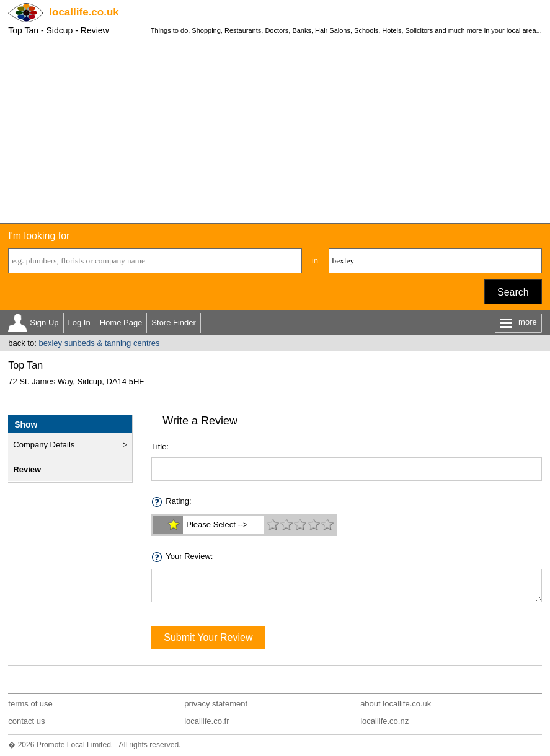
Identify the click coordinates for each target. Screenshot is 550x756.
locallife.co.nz (384, 721)
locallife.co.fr (206, 721)
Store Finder (174, 323)
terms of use (30, 704)
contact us (26, 721)
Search (513, 292)
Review (27, 469)
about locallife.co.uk (396, 704)
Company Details (44, 445)
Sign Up (44, 323)
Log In (79, 323)
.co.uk (84, 12)
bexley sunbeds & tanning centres (99, 343)
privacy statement (216, 704)
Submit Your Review (208, 637)
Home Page (121, 323)
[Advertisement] (275, 130)
